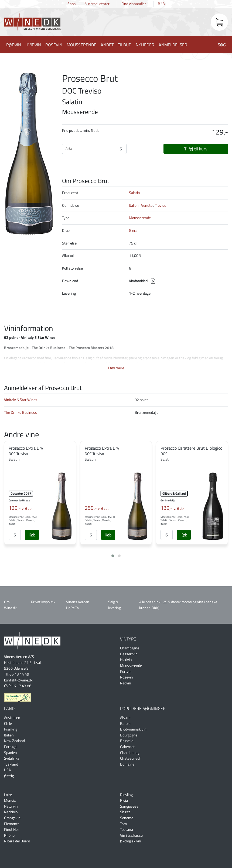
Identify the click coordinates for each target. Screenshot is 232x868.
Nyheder (145, 45)
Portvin (126, 671)
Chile (8, 724)
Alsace (125, 718)
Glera (133, 230)
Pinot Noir (12, 829)
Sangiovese (129, 806)
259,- (97, 508)
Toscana (127, 829)
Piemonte (12, 824)
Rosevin (127, 677)
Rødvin (14, 45)
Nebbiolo (11, 812)
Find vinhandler (134, 4)
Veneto (147, 205)
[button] (113, 556)
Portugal (11, 747)
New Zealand (14, 741)
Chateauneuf (130, 758)
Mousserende (81, 45)
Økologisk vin (131, 841)
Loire (8, 795)
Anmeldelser (173, 45)
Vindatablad (138, 281)
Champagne (130, 648)
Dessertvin (129, 654)
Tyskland (11, 764)
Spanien (11, 753)
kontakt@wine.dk (18, 680)
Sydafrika (12, 758)
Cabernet (127, 747)
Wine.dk (32, 23)
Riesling (126, 795)
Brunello (127, 741)
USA (7, 770)
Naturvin (11, 806)
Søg (222, 45)
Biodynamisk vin (133, 729)
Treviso (161, 205)
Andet (107, 45)
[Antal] (15, 535)
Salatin (134, 193)
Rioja (124, 800)
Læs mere (116, 368)
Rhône (9, 835)
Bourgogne (129, 735)
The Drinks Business (21, 412)
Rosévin (54, 45)
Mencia (10, 800)
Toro (123, 824)
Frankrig (11, 729)
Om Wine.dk (10, 605)
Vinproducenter (97, 4)
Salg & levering (115, 605)
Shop (71, 4)
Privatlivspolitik (43, 602)
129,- (21, 508)
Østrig (9, 776)
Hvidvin (33, 45)
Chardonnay (130, 753)
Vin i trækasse (131, 835)
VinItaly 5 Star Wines (21, 400)
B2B (161, 4)
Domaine (127, 764)
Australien (12, 718)
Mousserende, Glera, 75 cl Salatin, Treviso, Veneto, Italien (23, 520)
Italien (134, 205)
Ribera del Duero (17, 841)
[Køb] (32, 535)
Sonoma (127, 818)
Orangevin (12, 818)
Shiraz (125, 812)
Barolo (125, 724)
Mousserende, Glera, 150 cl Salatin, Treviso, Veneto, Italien (100, 520)
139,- (172, 508)
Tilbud (125, 45)
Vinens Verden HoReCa (78, 605)
